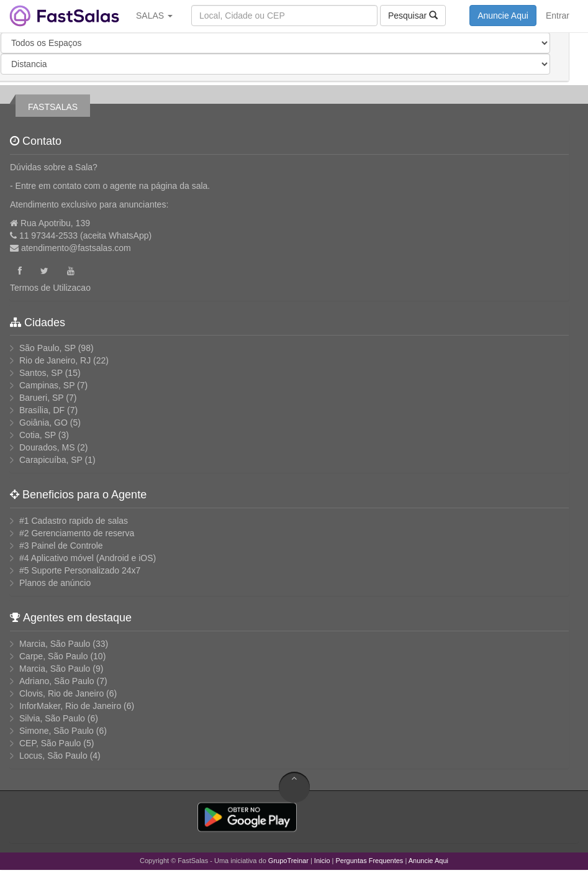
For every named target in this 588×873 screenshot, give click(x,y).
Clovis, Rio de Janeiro (61, 693)
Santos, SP (41, 373)
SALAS (154, 16)
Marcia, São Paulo (55, 644)
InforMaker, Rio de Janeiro (70, 706)
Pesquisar (413, 15)
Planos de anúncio (55, 583)
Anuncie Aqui (503, 16)
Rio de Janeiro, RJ (55, 360)
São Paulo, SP (47, 348)
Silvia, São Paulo (52, 718)
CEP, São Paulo (50, 743)
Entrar (558, 16)
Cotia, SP (38, 435)
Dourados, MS (47, 447)
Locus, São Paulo (53, 756)
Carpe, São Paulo (54, 656)
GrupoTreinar (288, 861)
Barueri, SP (41, 398)
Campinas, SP (47, 385)
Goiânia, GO (43, 423)
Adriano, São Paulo (57, 681)
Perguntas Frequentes (370, 861)
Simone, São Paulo (57, 731)
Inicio (322, 861)
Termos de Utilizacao (50, 288)
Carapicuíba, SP (51, 460)
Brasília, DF (42, 410)
